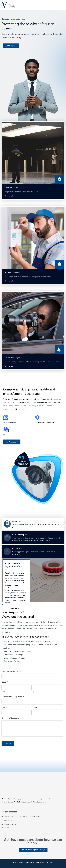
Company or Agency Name (13, 697)
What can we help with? (12, 671)
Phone (5, 707)
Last (35, 691)
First (3, 691)
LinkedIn (6, 828)
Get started (10, 196)
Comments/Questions (10, 718)
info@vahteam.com (10, 825)
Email (36, 707)
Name (5, 682)
